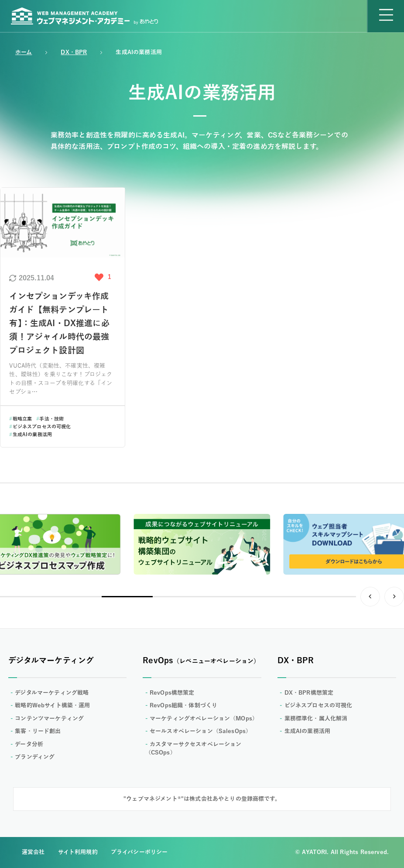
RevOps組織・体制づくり (183, 706)
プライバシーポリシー (139, 852)
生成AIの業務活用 (31, 434)
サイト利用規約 (78, 852)
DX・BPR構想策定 (309, 693)
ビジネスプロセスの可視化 (40, 427)
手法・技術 (50, 419)
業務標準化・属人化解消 (316, 719)
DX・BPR (74, 52)
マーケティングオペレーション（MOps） (204, 719)
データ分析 (29, 744)
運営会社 (33, 852)
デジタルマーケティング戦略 (52, 693)
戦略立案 (21, 419)
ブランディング (35, 757)
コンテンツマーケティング (49, 719)
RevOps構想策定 (172, 693)
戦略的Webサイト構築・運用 (52, 706)
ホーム (24, 52)
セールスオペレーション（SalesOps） (200, 731)
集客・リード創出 (38, 731)
